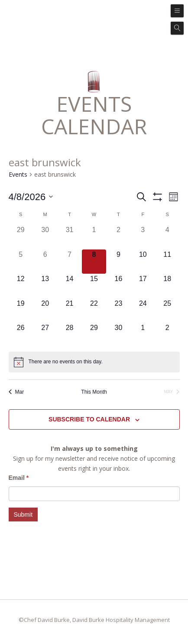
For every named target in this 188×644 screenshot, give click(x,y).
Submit (23, 515)
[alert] (66, 362)
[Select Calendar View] (173, 197)
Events (18, 174)
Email (19, 478)
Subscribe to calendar (89, 419)
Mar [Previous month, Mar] (16, 392)
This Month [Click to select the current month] (94, 392)
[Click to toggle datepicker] (31, 197)
